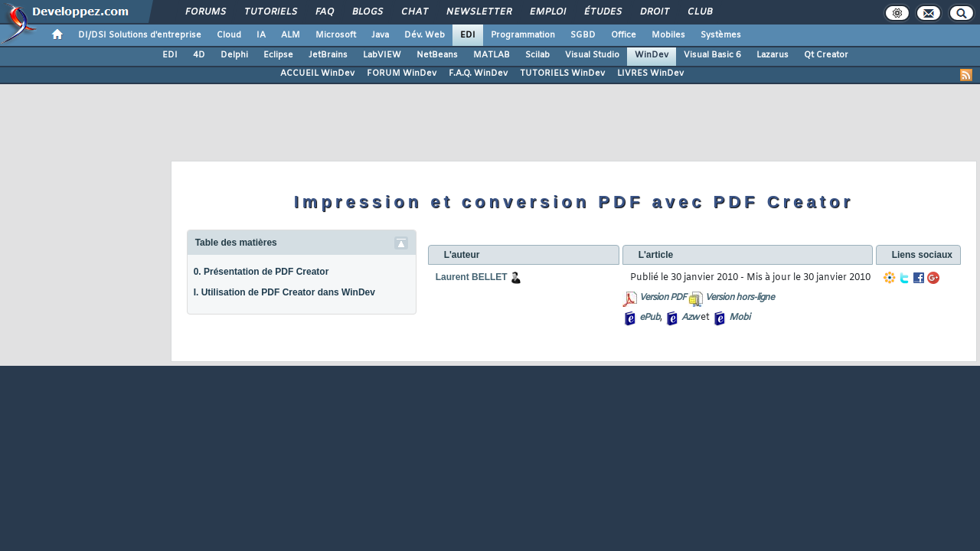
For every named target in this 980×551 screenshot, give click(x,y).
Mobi (739, 318)
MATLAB (492, 55)
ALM (291, 35)
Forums (205, 12)
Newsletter (478, 12)
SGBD (583, 35)
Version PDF (663, 298)
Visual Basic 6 (712, 55)
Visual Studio (592, 55)
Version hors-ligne (740, 298)
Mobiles (668, 35)
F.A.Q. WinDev (478, 73)
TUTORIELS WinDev (562, 73)
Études (602, 12)
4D (199, 55)
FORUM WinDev (402, 73)
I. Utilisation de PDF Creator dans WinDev (284, 292)
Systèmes (721, 35)
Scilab (537, 55)
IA (261, 35)
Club (699, 12)
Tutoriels (270, 12)
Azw (690, 318)
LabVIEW (382, 55)
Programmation (523, 35)
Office (624, 35)
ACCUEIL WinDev (317, 73)
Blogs (367, 12)
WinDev (652, 55)
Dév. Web (425, 35)
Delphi (234, 55)
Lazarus (773, 55)
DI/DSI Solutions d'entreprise (140, 35)
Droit (654, 12)
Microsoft (336, 35)
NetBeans (437, 55)
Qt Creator (826, 55)
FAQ (324, 12)
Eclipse (278, 55)
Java (380, 35)
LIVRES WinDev (650, 73)
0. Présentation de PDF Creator (261, 272)
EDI (468, 35)
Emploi (547, 12)
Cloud (229, 35)
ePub (650, 318)
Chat (414, 12)
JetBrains (328, 55)
